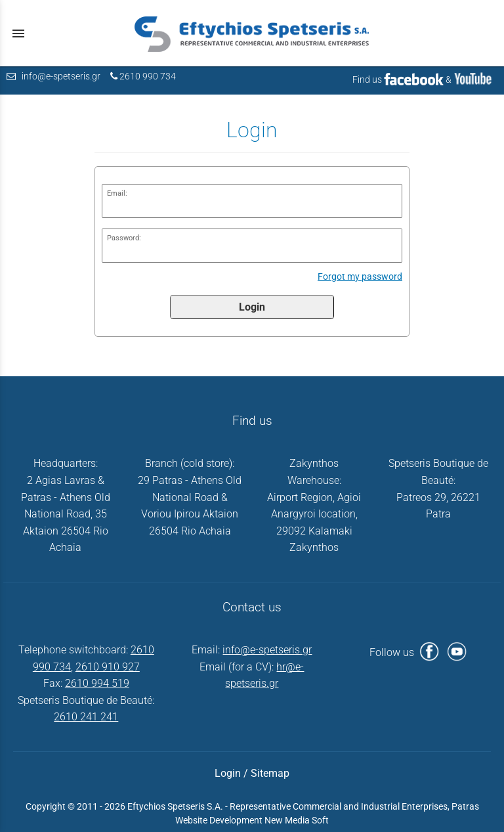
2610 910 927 (108, 667)
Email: (117, 193)
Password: (124, 238)
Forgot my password (360, 277)
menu (18, 33)
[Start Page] (252, 33)
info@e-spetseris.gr (61, 77)
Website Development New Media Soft (252, 820)
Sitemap (270, 773)
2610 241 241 (86, 717)
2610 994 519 (97, 683)
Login (252, 307)
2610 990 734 (148, 77)
